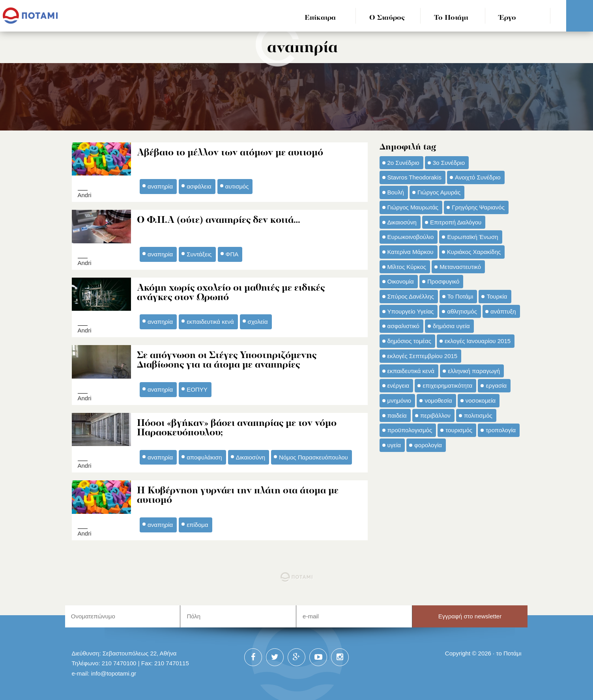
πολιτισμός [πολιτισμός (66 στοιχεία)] (478, 415)
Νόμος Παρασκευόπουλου (313, 454)
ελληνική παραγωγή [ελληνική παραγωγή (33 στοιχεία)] (474, 371)
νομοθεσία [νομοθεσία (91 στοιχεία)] (438, 400)
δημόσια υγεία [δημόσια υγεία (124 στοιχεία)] (451, 326)
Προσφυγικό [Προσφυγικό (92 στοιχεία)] (443, 281)
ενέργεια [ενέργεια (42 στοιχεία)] (398, 385)
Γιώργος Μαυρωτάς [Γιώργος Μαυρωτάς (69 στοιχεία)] (413, 207)
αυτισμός (237, 186)
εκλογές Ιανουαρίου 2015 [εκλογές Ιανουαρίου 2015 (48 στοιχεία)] (478, 341)
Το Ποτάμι (451, 18)
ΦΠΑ (232, 253)
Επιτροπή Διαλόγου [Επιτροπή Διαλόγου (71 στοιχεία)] (456, 222)
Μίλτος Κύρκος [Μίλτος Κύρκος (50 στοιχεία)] (407, 267)
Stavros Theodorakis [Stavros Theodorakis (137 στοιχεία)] (414, 177)
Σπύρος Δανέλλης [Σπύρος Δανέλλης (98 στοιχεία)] (411, 296)
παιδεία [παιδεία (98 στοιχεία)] (397, 415)
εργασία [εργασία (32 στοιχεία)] (496, 385)
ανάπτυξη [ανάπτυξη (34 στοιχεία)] (503, 311)
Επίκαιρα (320, 18)
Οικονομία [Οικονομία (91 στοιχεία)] (401, 281)
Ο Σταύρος (387, 18)
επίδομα (197, 521)
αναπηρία (160, 186)
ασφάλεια (199, 186)
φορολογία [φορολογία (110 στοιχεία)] (428, 445)
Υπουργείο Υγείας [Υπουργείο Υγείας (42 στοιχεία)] (411, 311)
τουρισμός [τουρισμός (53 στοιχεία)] (459, 430)
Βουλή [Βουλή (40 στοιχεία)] (396, 192)
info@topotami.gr (114, 669)
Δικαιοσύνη (251, 454)
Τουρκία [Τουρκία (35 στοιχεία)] (497, 296)
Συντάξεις (199, 253)
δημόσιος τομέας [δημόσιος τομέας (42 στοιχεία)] (409, 341)
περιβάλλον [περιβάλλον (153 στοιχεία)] (435, 415)
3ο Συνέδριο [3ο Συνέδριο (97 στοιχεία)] (449, 163)
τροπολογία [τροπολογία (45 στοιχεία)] (501, 430)
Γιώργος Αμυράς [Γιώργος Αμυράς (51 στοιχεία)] (439, 192)
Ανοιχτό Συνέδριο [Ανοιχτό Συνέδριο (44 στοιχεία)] (478, 177)
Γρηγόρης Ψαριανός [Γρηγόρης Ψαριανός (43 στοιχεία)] (478, 207)
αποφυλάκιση (204, 454)
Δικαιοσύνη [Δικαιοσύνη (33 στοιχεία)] (402, 222)
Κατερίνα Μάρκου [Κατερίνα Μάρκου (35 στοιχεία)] (411, 252)
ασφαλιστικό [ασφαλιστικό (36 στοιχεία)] (403, 326)
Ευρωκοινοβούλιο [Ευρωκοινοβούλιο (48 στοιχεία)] (411, 237)
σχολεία (258, 320)
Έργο (508, 18)
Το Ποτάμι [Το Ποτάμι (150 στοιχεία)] (460, 296)
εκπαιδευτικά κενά (210, 320)
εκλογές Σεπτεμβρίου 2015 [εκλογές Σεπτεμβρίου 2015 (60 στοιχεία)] (423, 356)
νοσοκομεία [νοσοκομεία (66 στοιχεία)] (481, 400)
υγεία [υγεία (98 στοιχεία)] (394, 445)
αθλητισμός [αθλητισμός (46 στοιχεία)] (462, 311)
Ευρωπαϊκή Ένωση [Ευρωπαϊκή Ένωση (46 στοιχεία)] (472, 237)
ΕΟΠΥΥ (197, 387)
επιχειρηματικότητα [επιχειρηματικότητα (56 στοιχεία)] (447, 385)
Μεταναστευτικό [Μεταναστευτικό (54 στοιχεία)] (460, 267)
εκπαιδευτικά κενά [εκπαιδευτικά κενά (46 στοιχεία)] (411, 371)
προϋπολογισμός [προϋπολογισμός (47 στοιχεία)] (410, 430)
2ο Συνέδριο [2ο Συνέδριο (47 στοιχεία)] (403, 163)
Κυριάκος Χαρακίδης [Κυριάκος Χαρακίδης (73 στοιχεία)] (474, 252)
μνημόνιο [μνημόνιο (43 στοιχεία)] (399, 400)
